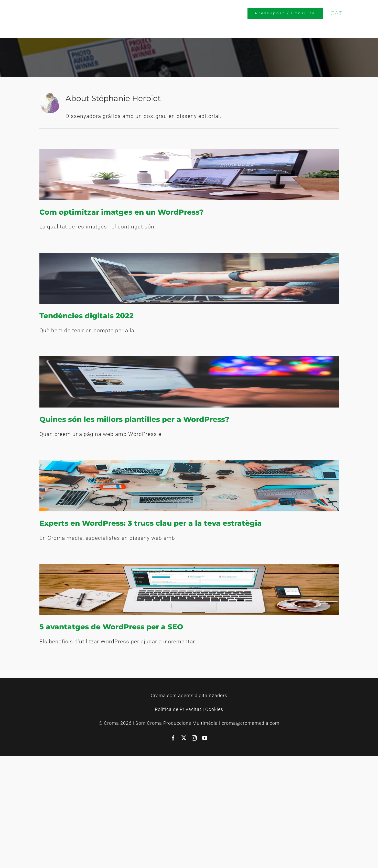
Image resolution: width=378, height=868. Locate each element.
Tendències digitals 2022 (87, 316)
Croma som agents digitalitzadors (189, 695)
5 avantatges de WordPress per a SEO (111, 627)
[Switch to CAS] (356, 13)
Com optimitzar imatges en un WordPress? (122, 212)
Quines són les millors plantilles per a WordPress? (134, 419)
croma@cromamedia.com (251, 723)
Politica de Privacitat (178, 709)
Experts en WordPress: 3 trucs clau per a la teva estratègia (151, 523)
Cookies (214, 709)
